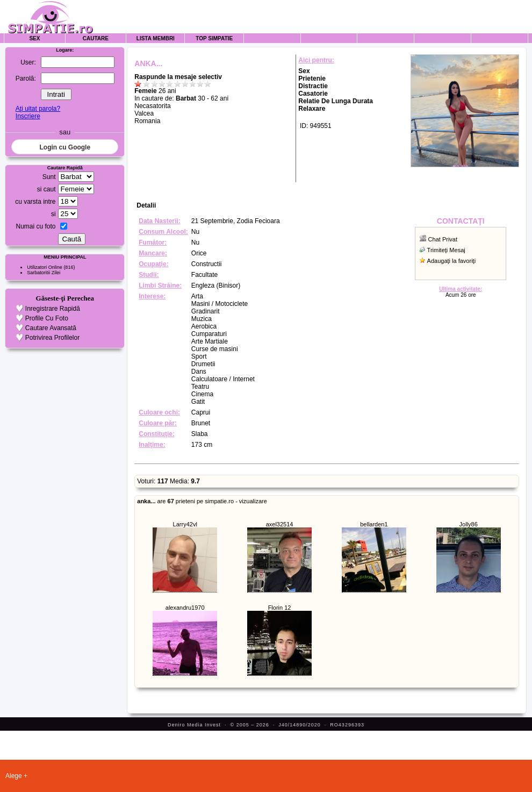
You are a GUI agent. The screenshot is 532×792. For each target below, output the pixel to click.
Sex (34, 38)
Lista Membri (156, 38)
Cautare (96, 38)
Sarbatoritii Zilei (44, 273)
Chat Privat (443, 239)
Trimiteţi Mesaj (446, 250)
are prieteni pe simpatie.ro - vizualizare (202, 501)
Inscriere (28, 116)
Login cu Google (65, 147)
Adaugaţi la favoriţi (452, 261)
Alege (14, 776)
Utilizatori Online (45, 267)
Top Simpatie (214, 38)
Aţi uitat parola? (38, 109)
